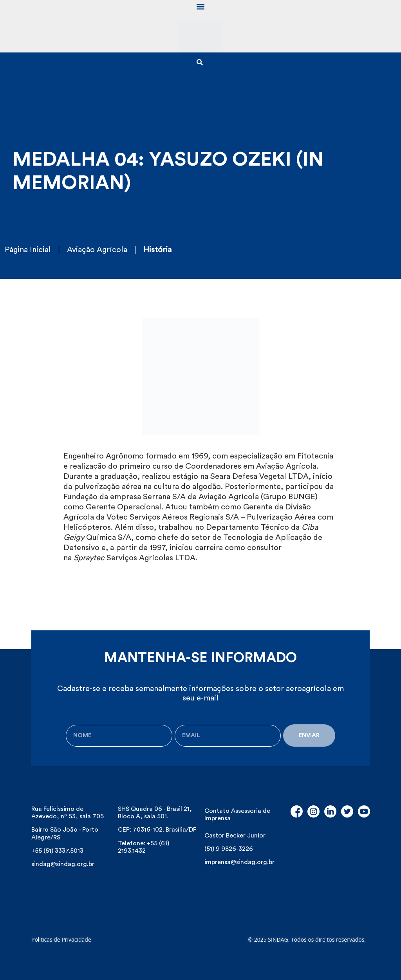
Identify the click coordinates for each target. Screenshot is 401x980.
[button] (201, 6)
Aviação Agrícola (97, 250)
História (157, 250)
